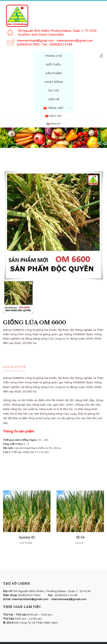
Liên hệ (54, 99)
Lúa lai (79, 543)
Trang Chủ (53, 56)
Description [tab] (14, 367)
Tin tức (53, 91)
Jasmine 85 (27, 537)
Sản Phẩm (54, 73)
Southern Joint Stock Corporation (41, 35)
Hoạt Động (54, 82)
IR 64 (80, 537)
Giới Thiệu (53, 65)
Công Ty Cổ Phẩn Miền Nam (39, 623)
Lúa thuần (26, 543)
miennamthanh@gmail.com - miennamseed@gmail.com (55, 41)
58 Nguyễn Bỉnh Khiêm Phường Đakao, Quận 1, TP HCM (57, 31)
